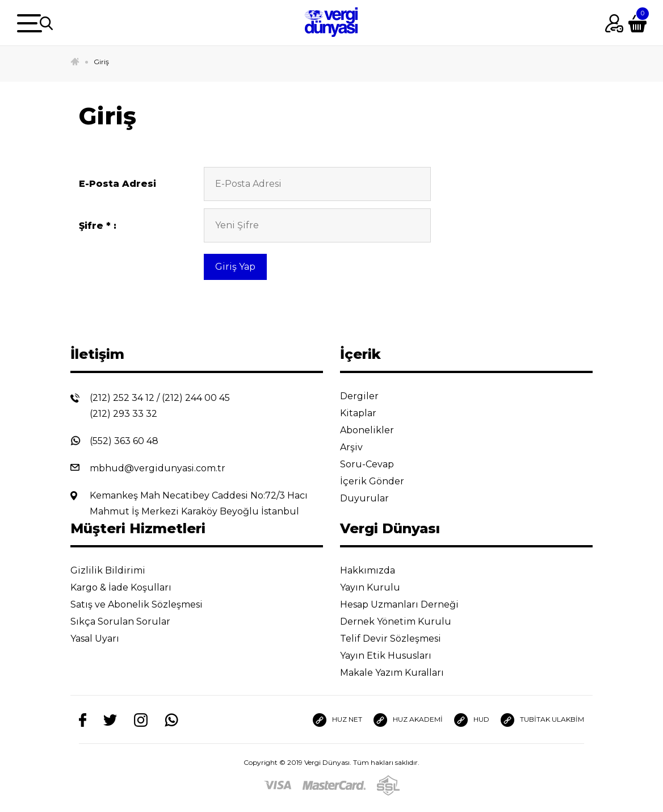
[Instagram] (141, 720)
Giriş (101, 62)
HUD (472, 720)
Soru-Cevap (376, 464)
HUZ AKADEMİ (408, 720)
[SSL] (388, 785)
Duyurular (373, 498)
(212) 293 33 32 (123, 414)
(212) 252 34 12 (122, 398)
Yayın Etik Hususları (395, 656)
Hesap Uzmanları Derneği (408, 604)
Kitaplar (367, 413)
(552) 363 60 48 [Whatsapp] (124, 441)
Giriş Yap (235, 267)
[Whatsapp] (171, 720)
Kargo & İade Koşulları (130, 587)
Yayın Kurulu (379, 587)
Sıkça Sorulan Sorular (129, 621)
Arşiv (360, 447)
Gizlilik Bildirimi (117, 570)
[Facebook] (83, 720)
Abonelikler (376, 430)
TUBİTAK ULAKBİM (542, 720)
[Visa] (278, 785)
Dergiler (368, 396)
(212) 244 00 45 (196, 398)
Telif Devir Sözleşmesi (398, 639)
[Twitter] (110, 719)
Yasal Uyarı (104, 639)
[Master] (334, 785)
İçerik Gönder (381, 481)
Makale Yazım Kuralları (401, 673)
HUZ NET (337, 720)
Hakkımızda (376, 570)
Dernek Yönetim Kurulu (404, 621)
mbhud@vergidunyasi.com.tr (158, 468)
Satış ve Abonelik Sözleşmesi (145, 604)
